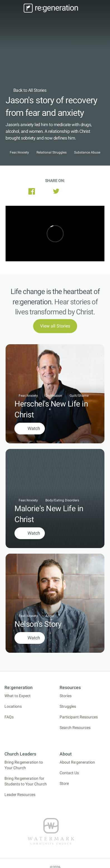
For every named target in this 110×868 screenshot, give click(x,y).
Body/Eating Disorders (62, 500)
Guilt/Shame (79, 396)
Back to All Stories (26, 90)
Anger (50, 616)
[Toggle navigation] (14, 8)
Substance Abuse (87, 153)
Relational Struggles (52, 153)
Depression (54, 396)
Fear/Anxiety (19, 153)
